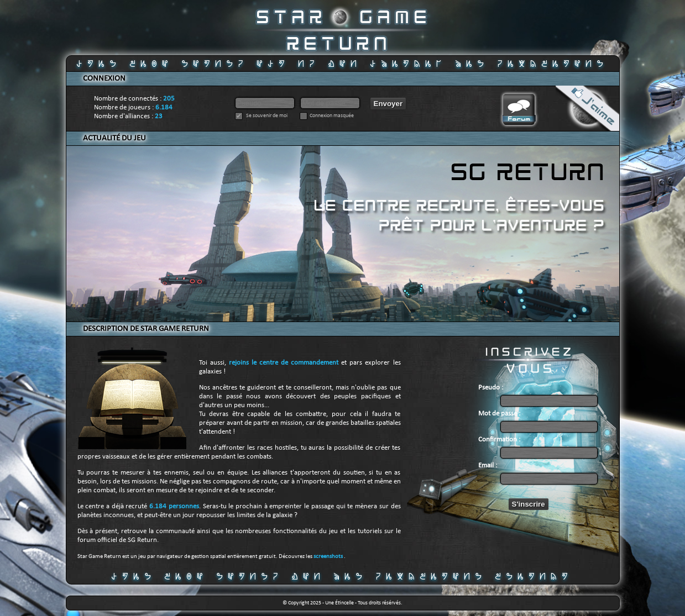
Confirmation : (499, 439)
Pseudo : (491, 388)
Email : (488, 465)
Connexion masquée (332, 116)
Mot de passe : (499, 414)
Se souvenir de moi (266, 116)
